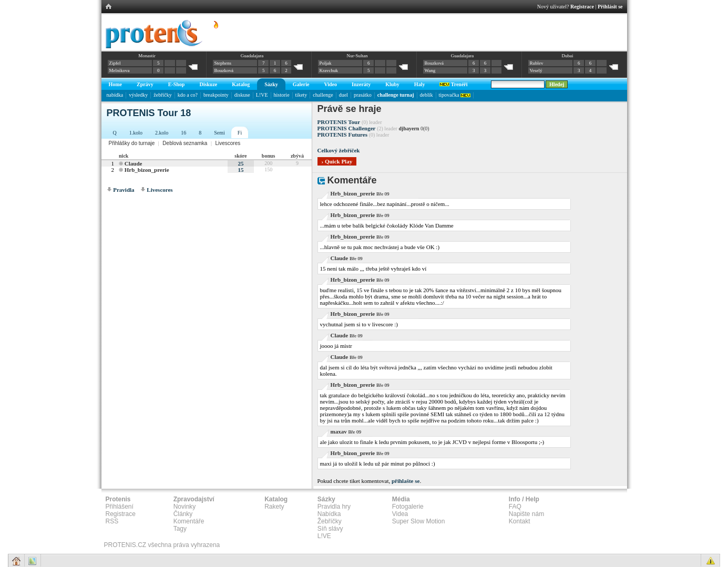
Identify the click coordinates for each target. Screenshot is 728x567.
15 (240, 170)
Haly (420, 84)
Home (116, 84)
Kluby (392, 84)
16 (183, 133)
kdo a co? (188, 95)
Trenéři (453, 84)
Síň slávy (330, 529)
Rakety (274, 507)
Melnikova (120, 70)
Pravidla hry (334, 507)
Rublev (537, 63)
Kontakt (520, 521)
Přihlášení (120, 507)
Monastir (147, 56)
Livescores (228, 143)
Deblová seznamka (185, 143)
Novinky (185, 507)
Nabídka (329, 514)
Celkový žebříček (339, 150)
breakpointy (216, 95)
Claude (134, 163)
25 (240, 163)
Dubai (567, 56)
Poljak (326, 63)
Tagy (180, 529)
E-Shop (177, 84)
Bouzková (224, 70)
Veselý (536, 70)
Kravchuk (329, 70)
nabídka (115, 95)
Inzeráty (361, 84)
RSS (112, 521)
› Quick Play (337, 161)
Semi (219, 133)
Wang (430, 70)
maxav (339, 431)
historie (282, 95)
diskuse (242, 95)
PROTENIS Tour (339, 122)
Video (330, 84)
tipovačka (455, 95)
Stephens (223, 63)
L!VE (262, 95)
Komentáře (189, 521)
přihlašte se (406, 481)
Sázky (271, 84)
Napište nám (526, 514)
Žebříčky (330, 521)
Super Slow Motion (419, 521)
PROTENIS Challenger (347, 128)
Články (183, 514)
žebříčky (162, 95)
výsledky (138, 95)
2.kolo (162, 133)
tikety (301, 95)
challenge (323, 95)
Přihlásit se (610, 7)
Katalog (241, 84)
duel (344, 95)
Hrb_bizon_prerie (147, 170)
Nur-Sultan (357, 56)
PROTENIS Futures (342, 135)
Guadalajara (252, 56)
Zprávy (145, 84)
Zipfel (115, 63)
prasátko (363, 95)
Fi (240, 133)
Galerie (301, 84)
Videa (400, 514)
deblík (427, 95)
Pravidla (124, 190)
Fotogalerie (408, 507)
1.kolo (136, 133)
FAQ (515, 507)
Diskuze (208, 84)
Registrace (582, 7)
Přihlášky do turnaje (132, 143)
